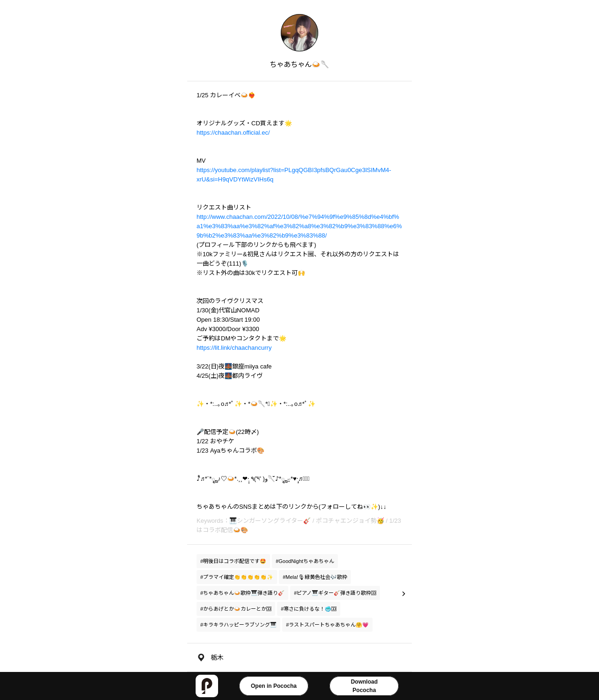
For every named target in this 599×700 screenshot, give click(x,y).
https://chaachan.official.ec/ (233, 133)
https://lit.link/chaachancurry (234, 348)
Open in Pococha (274, 686)
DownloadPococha (364, 686)
